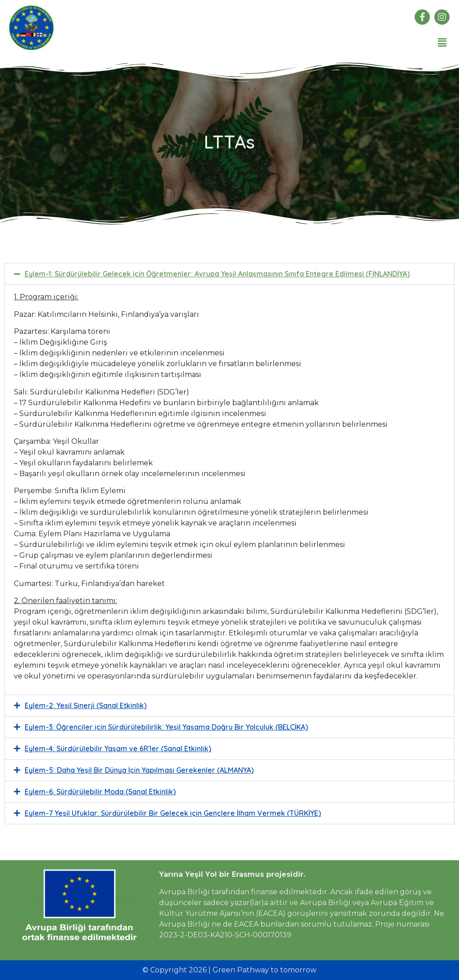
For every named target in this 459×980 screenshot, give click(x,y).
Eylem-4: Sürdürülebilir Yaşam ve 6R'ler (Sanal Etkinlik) (118, 749)
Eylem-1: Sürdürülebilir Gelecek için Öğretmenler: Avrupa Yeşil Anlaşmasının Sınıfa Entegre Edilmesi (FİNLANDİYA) (217, 274)
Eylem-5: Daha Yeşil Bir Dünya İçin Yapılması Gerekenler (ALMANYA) (139, 770)
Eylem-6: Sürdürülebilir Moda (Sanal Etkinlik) (100, 792)
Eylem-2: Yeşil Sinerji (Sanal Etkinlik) (86, 706)
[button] (442, 43)
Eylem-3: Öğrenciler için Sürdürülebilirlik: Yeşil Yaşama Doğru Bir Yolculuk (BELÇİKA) (166, 727)
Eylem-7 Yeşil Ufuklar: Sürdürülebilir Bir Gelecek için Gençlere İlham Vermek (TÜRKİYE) (173, 814)
